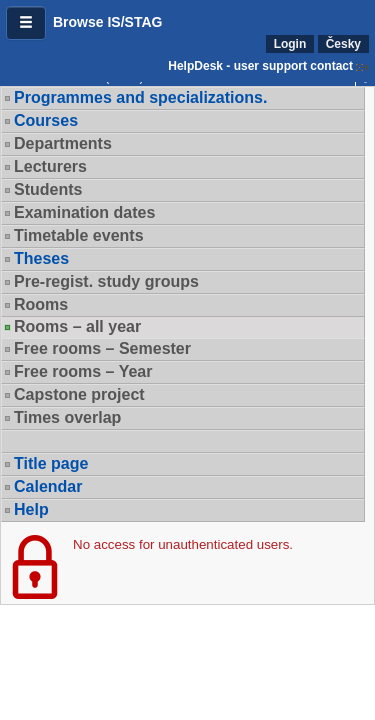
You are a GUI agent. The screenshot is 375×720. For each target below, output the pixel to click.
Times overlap (67, 417)
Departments (63, 143)
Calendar (48, 486)
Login (290, 44)
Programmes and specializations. (140, 97)
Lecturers (50, 166)
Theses (41, 258)
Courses (46, 120)
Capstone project (79, 394)
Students (48, 189)
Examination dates (84, 212)
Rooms (41, 304)
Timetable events (79, 235)
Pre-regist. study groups (106, 281)
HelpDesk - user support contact (260, 66)
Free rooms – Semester (102, 348)
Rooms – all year (77, 327)
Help (31, 509)
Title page (51, 463)
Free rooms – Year (83, 371)
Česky (343, 44)
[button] (26, 23)
